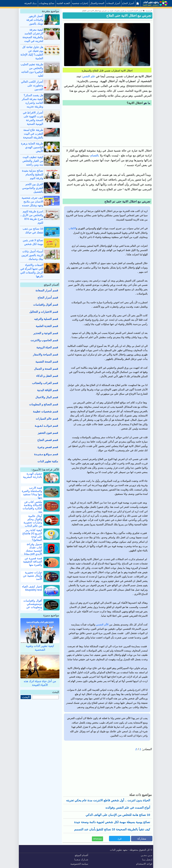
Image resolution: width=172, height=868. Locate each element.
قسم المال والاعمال (47, 397)
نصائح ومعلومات (47, 3)
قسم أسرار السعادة (47, 290)
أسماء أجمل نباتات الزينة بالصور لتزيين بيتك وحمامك (32, 255)
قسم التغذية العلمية (47, 326)
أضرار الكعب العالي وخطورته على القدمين (32, 85)
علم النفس (89, 76)
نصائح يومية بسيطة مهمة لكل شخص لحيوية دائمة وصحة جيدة (112, 822)
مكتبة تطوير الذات (48, 461)
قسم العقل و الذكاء (47, 376)
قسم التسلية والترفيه (46, 319)
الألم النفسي (103, 625)
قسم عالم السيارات (47, 419)
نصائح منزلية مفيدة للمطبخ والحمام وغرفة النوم (33, 174)
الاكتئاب (72, 228)
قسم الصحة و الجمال (46, 369)
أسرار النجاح (128, 3)
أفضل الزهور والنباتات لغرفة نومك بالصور (35, 20)
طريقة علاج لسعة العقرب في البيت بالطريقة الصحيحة (33, 134)
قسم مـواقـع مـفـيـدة (46, 454)
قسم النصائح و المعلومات (44, 404)
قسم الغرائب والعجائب (45, 383)
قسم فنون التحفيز (48, 433)
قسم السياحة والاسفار (45, 355)
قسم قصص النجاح (48, 440)
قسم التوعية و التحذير (46, 333)
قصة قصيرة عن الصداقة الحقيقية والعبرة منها (33, 562)
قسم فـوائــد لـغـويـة (46, 426)
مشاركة (142, 839)
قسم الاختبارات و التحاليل (44, 312)
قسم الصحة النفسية (47, 362)
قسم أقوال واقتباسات (46, 305)
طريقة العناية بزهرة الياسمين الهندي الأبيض (32, 147)
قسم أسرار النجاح (48, 298)
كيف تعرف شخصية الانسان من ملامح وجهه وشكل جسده (32, 202)
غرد (120, 839)
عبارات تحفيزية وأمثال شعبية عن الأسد (33, 576)
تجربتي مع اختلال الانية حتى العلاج (129, 16)
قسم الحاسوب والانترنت (44, 340)
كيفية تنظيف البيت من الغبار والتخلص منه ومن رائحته (33, 161)
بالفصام (95, 155)
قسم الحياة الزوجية (47, 347)
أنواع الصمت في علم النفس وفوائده (128, 808)
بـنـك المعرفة (31, 3)
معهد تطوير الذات (119, 850)
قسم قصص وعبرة (48, 447)
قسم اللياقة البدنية (48, 390)
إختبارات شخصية (80, 3)
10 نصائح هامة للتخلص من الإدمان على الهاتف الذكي (118, 815)
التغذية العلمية (63, 3)
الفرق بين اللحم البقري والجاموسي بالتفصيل (33, 188)
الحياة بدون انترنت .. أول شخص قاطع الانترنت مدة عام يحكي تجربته (108, 800)
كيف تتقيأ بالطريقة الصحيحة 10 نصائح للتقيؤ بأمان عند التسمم (112, 829)
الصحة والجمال (97, 3)
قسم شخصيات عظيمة (45, 411)
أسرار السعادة (113, 3)
